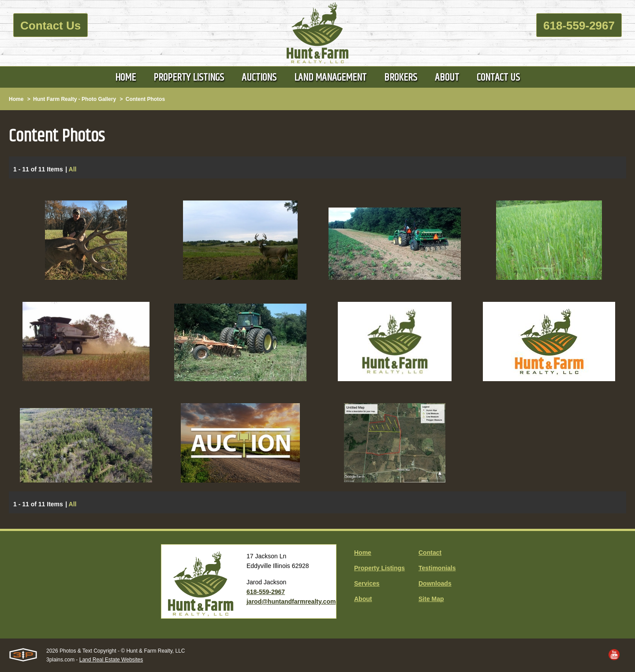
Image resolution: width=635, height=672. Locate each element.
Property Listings (379, 568)
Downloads (435, 583)
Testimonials (437, 568)
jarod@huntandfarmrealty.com (291, 601)
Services (367, 583)
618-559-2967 (579, 26)
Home (16, 99)
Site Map (431, 599)
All (73, 170)
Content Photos (145, 99)
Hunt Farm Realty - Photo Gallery (75, 99)
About (363, 599)
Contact (430, 553)
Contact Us (50, 26)
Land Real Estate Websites (111, 660)
